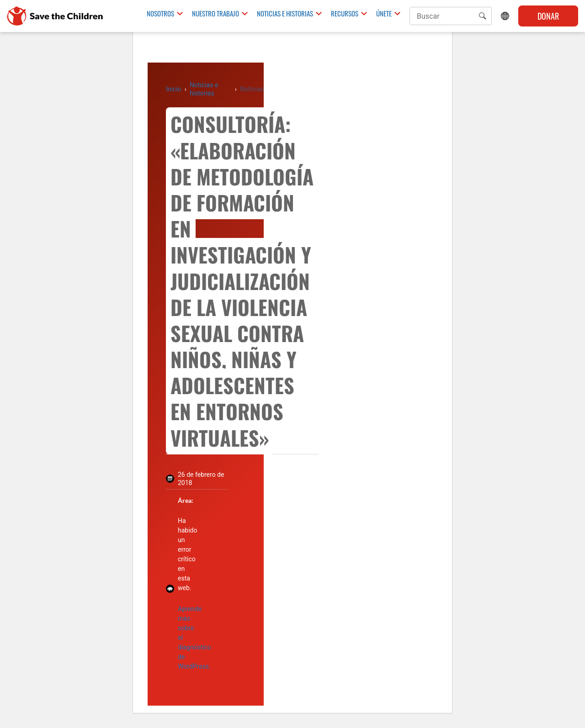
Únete (384, 14)
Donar (548, 16)
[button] (483, 16)
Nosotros (160, 14)
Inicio (174, 89)
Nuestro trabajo (215, 14)
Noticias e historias (285, 14)
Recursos (345, 14)
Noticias (252, 89)
